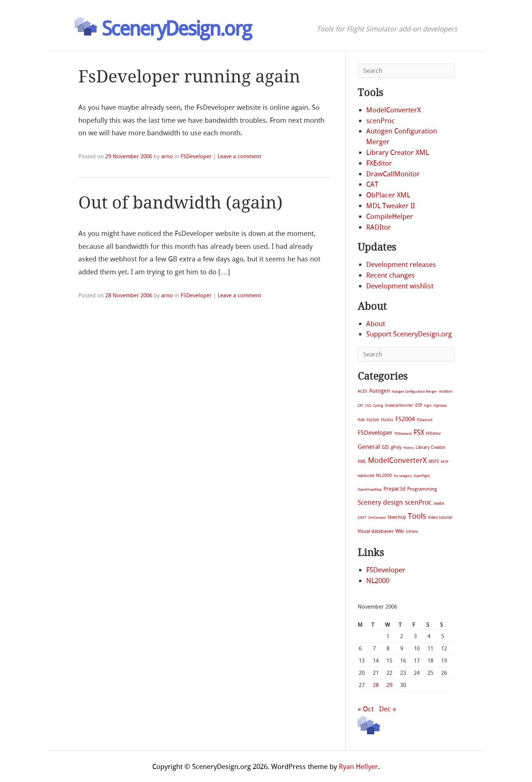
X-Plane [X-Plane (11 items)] (412, 532)
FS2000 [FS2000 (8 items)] (373, 420)
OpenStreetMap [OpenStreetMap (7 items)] (370, 489)
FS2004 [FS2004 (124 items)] (405, 419)
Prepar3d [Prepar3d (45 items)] (394, 489)
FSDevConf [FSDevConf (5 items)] (424, 420)
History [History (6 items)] (409, 448)
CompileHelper (390, 216)
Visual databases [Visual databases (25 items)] (376, 531)
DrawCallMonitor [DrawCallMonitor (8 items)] (399, 405)
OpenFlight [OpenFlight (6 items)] (422, 476)
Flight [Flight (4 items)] (428, 406)
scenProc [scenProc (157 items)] (418, 503)
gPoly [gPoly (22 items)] (396, 447)
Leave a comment (239, 156)
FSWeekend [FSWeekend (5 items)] (403, 434)
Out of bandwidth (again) (180, 203)
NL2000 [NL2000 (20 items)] (384, 475)
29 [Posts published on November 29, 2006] (389, 685)
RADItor (378, 227)
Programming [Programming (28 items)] (422, 489)
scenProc (381, 121)
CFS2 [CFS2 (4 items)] (368, 406)
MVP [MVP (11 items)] (445, 462)
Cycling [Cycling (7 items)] (378, 405)
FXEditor (379, 163)
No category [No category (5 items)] (403, 476)
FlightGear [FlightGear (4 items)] (440, 406)
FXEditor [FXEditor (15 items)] (433, 434)
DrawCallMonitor (393, 174)
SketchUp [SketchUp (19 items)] (397, 517)
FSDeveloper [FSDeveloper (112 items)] (375, 433)
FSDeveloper (196, 156)
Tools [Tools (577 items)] (417, 516)
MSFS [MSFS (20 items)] (434, 461)
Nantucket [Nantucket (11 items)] (366, 476)
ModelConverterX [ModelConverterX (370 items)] (397, 460)
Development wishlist (400, 286)
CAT (372, 184)
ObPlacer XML (388, 195)
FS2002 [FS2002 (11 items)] (387, 420)
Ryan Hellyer (358, 767)
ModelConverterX (393, 110)
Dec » (388, 709)
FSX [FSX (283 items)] (419, 432)
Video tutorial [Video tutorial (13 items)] (440, 517)
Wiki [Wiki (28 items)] (400, 531)
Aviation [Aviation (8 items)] (446, 391)
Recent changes (391, 275)
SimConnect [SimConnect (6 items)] (377, 518)
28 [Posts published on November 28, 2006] (376, 685)
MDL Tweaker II (391, 206)
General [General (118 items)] (369, 447)
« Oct (366, 709)
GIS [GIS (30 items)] (385, 447)
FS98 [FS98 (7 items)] (361, 420)
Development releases (401, 265)
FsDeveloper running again (189, 77)
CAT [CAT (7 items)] (360, 405)
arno (167, 156)
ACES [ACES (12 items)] (362, 391)
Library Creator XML (398, 153)
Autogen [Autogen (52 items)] (380, 391)
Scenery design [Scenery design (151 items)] (380, 503)
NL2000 (378, 581)
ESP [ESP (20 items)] (419, 405)
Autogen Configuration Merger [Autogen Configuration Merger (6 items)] (415, 392)
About (376, 324)
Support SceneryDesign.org (409, 334)
